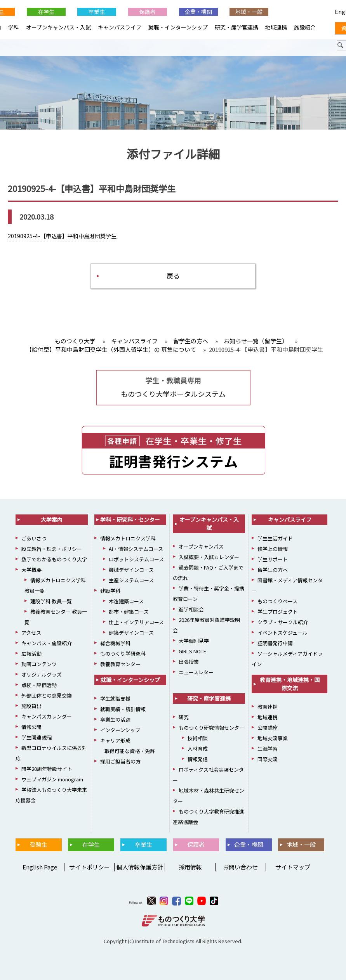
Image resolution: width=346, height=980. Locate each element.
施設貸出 (31, 706)
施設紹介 (305, 27)
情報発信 (198, 759)
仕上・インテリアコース (136, 622)
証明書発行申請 (275, 643)
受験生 (39, 844)
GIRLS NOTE (192, 651)
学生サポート (273, 559)
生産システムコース (131, 580)
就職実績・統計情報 (123, 709)
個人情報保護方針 (140, 867)
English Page (39, 867)
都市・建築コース (129, 612)
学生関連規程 (37, 737)
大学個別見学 (194, 641)
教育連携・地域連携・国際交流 (290, 684)
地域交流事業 (273, 738)
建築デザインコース (131, 633)
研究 (184, 717)
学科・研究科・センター (130, 519)
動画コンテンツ (39, 664)
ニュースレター (196, 672)
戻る (173, 276)
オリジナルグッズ (42, 674)
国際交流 (268, 759)
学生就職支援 (115, 699)
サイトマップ (293, 867)
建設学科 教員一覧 (51, 601)
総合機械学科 (115, 643)
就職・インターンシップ (178, 27)
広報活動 (31, 654)
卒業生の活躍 (115, 719)
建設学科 (110, 591)
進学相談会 (191, 609)
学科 (14, 27)
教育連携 (268, 707)
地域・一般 (249, 12)
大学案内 (52, 519)
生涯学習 (268, 749)
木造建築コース (126, 601)
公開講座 (268, 728)
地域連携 (276, 27)
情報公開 (31, 727)
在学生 (46, 12)
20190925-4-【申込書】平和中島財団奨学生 (62, 236)
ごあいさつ (34, 538)
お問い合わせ (240, 867)
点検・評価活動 (39, 685)
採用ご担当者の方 (120, 761)
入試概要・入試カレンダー (209, 557)
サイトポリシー (90, 867)
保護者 (148, 12)
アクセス (31, 633)
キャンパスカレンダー (47, 716)
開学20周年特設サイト (47, 769)
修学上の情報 (273, 549)
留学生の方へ (273, 570)
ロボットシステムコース (136, 559)
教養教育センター (120, 664)
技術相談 (198, 738)
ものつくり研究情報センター (211, 728)
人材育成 (198, 749)
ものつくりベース (277, 601)
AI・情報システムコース (136, 549)
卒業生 (97, 12)
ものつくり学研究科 (123, 654)
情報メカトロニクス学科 (128, 538)
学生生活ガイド (275, 538)
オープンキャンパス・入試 (58, 27)
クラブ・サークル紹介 (283, 622)
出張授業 (189, 662)
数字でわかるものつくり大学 (54, 559)
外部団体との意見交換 (47, 695)
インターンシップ (120, 730)
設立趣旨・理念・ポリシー (52, 549)
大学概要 (31, 570)
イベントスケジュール (283, 633)
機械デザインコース (131, 570)
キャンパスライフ (120, 27)
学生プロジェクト (278, 612)
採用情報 (190, 867)
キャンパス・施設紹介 (47, 643)
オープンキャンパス (201, 546)
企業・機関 (198, 12)
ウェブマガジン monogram (52, 779)
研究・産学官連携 (236, 27)
